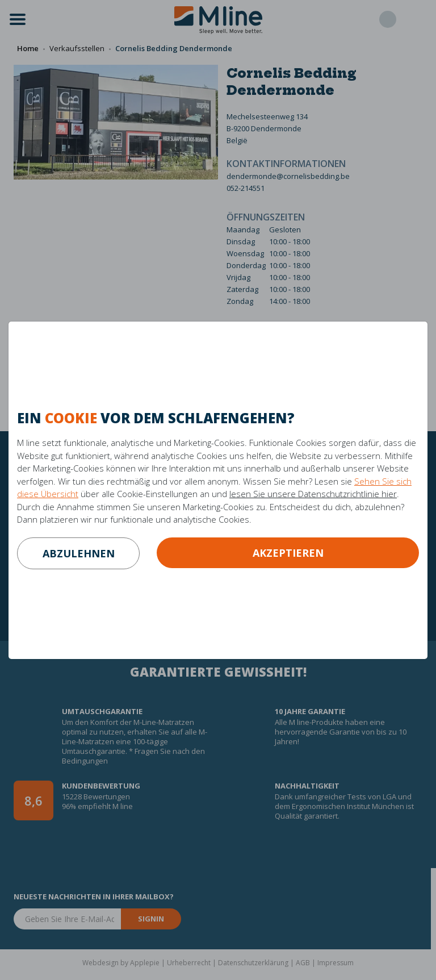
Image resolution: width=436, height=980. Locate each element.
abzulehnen (79, 553)
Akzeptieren (288, 553)
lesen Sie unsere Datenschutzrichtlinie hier (313, 494)
